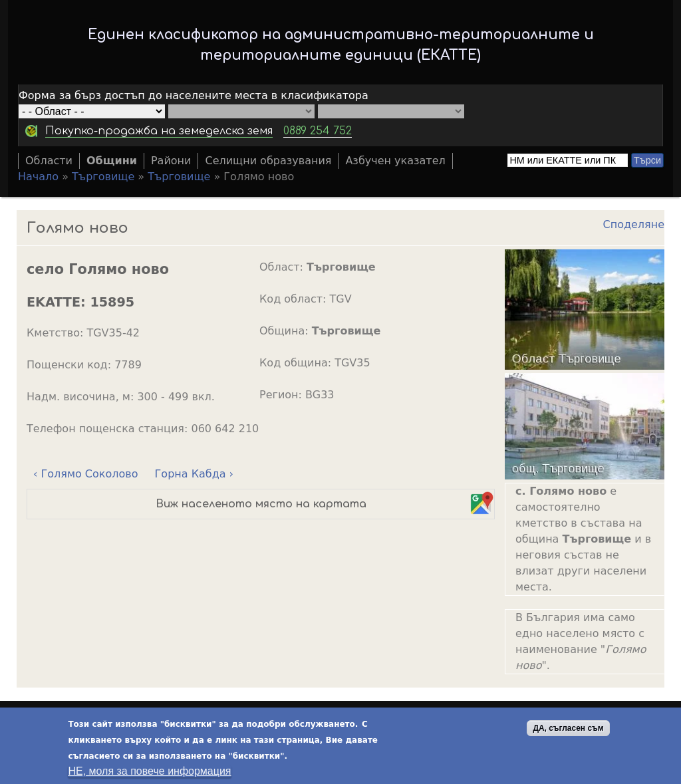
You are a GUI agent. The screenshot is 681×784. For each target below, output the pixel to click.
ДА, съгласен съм (568, 728)
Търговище (103, 177)
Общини (112, 161)
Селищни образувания (268, 161)
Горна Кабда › (194, 474)
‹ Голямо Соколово (85, 474)
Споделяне (634, 224)
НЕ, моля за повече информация (149, 771)
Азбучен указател (395, 161)
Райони (171, 161)
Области (49, 161)
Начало (38, 177)
